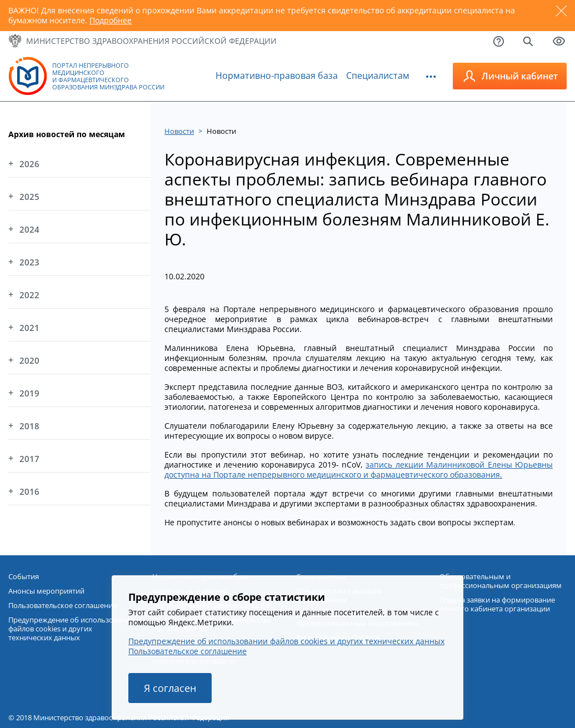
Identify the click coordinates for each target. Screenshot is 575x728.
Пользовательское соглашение (187, 651)
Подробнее (111, 20)
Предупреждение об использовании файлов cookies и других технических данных (286, 641)
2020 (29, 360)
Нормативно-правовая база (277, 76)
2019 (29, 393)
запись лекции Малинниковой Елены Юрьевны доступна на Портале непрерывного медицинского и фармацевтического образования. (359, 470)
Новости (179, 131)
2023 (29, 262)
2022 (29, 295)
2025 (29, 197)
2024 (29, 229)
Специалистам (378, 76)
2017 (29, 459)
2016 (29, 491)
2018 (29, 426)
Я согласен (170, 688)
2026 (29, 164)
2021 (29, 328)
